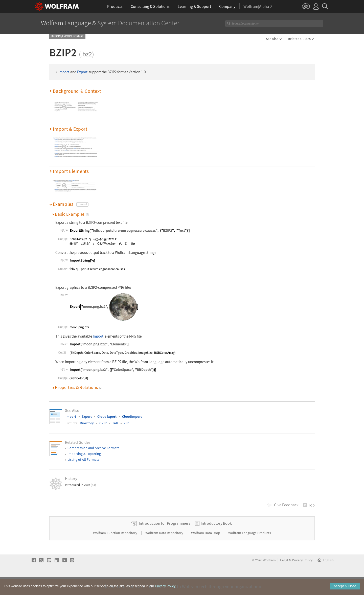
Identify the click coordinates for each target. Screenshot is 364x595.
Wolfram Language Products (250, 549)
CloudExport (107, 416)
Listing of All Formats (83, 459)
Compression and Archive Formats (93, 448)
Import (64, 72)
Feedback (286, 505)
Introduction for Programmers (165, 539)
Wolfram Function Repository (116, 549)
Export (82, 72)
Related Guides (299, 39)
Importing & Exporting (84, 454)
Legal (284, 576)
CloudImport (132, 416)
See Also (272, 39)
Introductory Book (216, 539)
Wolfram (269, 576)
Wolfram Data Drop (206, 549)
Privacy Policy (302, 576)
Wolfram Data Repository (165, 549)
